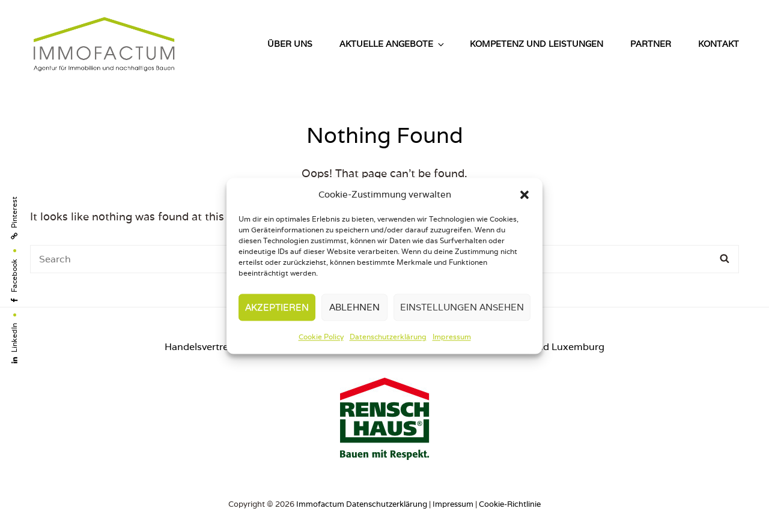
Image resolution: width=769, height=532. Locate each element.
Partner (651, 44)
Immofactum (320, 504)
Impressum (452, 337)
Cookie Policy (321, 337)
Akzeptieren (277, 307)
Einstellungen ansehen (462, 307)
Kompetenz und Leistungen (536, 44)
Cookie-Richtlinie (510, 504)
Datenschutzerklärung (388, 337)
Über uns (290, 44)
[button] (524, 195)
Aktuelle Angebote (393, 44)
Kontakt (719, 44)
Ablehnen (354, 307)
